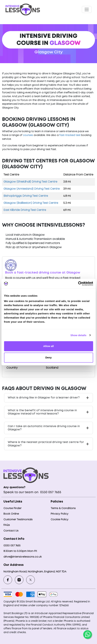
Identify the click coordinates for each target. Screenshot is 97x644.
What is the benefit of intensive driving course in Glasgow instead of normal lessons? (42, 412)
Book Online (11, 514)
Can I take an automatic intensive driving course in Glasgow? (44, 428)
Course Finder (12, 508)
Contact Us (11, 531)
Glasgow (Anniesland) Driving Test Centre (32, 189)
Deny (48, 357)
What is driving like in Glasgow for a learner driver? (44, 398)
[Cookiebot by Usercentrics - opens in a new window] (78, 284)
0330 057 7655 (50, 492)
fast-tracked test (70, 135)
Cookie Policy (60, 520)
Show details (78, 335)
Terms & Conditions (63, 508)
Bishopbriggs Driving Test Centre (26, 196)
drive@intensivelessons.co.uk (23, 557)
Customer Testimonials (18, 520)
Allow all (48, 346)
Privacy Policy (60, 514)
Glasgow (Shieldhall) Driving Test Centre (30, 182)
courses (28, 135)
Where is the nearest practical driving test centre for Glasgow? (46, 444)
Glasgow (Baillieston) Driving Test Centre (31, 203)
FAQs (7, 525)
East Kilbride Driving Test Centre (25, 210)
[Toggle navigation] (87, 9)
